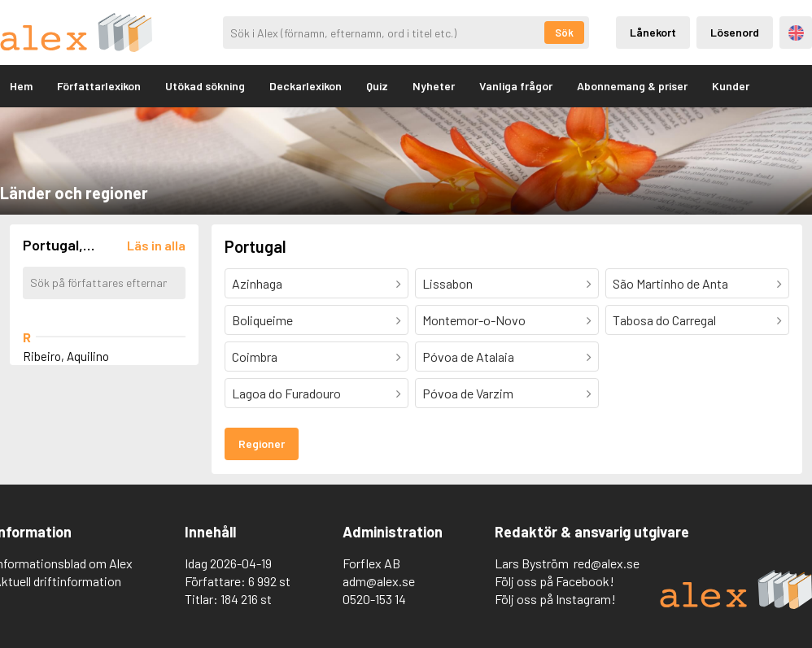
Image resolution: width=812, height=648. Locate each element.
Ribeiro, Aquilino (66, 356)
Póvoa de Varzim (468, 393)
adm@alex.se (379, 581)
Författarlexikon (99, 86)
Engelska (796, 33)
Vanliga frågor (516, 86)
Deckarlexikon (306, 86)
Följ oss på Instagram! (555, 599)
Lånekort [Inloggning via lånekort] (653, 32)
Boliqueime (262, 320)
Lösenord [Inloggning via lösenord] (735, 32)
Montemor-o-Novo (474, 320)
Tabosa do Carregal (664, 320)
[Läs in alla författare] (156, 245)
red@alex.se (607, 563)
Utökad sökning (205, 86)
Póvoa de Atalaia (468, 357)
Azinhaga (257, 283)
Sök (564, 33)
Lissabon (447, 283)
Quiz (377, 86)
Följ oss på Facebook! (554, 581)
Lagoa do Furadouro (286, 393)
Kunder (731, 86)
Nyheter (434, 86)
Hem (21, 86)
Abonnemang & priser (632, 86)
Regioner (262, 444)
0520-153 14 (374, 599)
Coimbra (255, 357)
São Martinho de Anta (670, 283)
